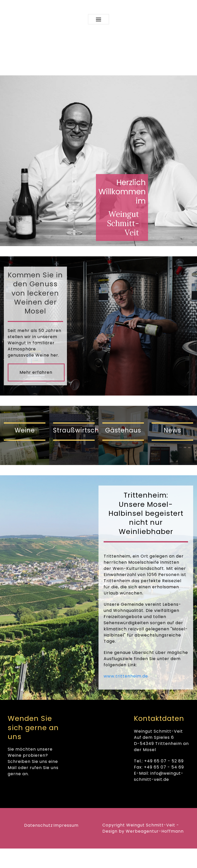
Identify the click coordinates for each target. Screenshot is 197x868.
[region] (98, 161)
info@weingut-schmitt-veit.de (159, 776)
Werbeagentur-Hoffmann (155, 831)
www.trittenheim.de (126, 676)
